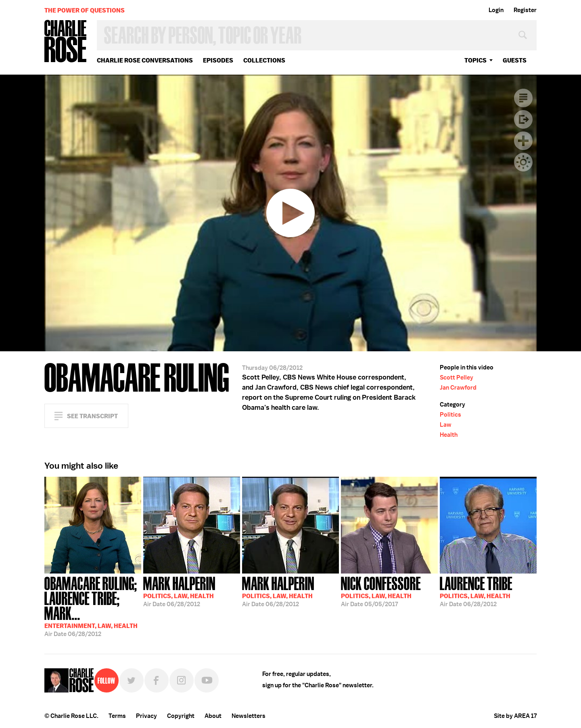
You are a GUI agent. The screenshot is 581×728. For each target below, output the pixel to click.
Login (496, 10)
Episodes (218, 60)
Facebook (157, 680)
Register (525, 10)
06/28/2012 (93, 606)
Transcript (523, 98)
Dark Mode (523, 162)
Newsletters (249, 716)
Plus (523, 141)
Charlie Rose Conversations (145, 60)
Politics (450, 415)
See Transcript (92, 416)
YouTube (207, 680)
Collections (264, 60)
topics (475, 60)
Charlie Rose (66, 42)
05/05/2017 (381, 591)
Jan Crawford (458, 388)
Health (449, 435)
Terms (117, 716)
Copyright (181, 716)
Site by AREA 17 (515, 716)
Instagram (182, 680)
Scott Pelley (457, 378)
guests (515, 60)
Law (446, 425)
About (213, 716)
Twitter (132, 680)
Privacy (146, 716)
